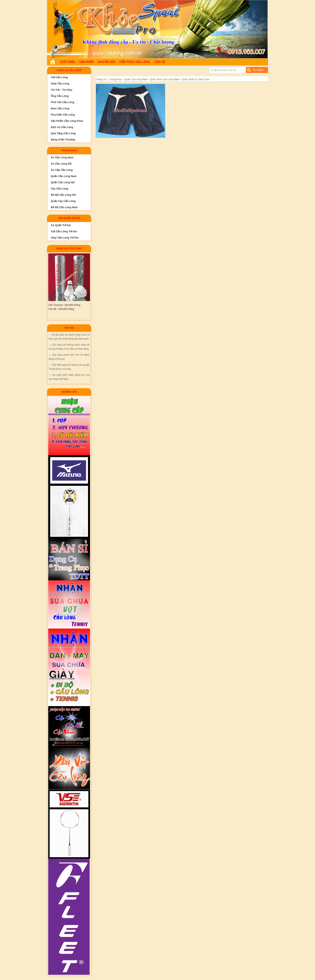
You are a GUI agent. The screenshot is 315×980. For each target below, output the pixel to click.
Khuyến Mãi (107, 62)
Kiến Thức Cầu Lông (135, 62)
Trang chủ (101, 79)
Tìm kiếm (258, 70)
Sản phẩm (86, 62)
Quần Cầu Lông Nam (136, 79)
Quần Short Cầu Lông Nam (165, 79)
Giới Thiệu (68, 62)
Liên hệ (160, 62)
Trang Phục (116, 79)
